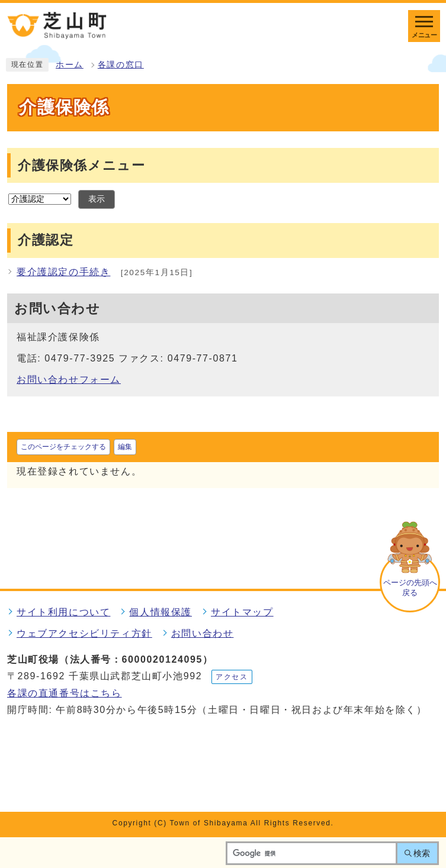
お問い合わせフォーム (69, 380)
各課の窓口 (121, 65)
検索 (422, 853)
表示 (97, 199)
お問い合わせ (203, 633)
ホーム (70, 65)
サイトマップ (242, 612)
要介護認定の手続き (63, 272)
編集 (125, 447)
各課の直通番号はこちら (65, 693)
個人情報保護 (161, 612)
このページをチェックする (63, 447)
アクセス (232, 677)
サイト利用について (63, 612)
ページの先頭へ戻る (410, 588)
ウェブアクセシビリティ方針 (84, 633)
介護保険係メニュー (81, 165)
